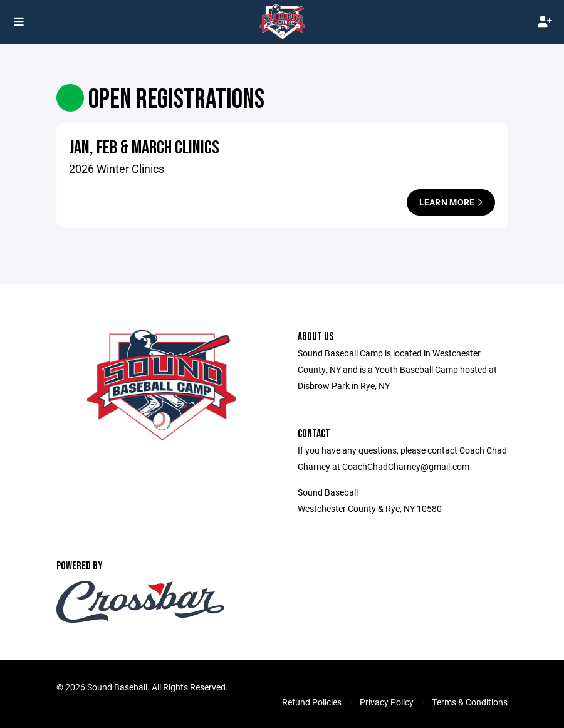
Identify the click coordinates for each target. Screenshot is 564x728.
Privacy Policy (387, 702)
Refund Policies (312, 702)
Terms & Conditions (470, 702)
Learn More (451, 202)
